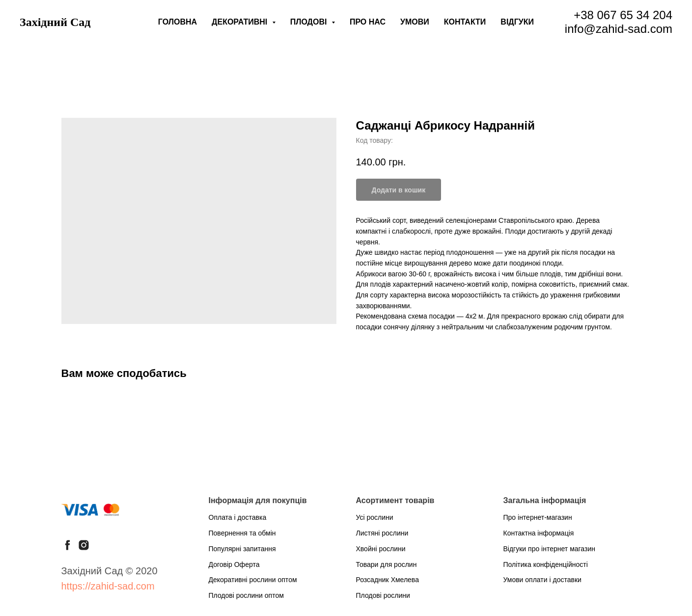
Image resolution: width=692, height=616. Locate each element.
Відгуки (517, 22)
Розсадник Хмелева (388, 580)
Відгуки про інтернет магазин (549, 549)
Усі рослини (375, 517)
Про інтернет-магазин (538, 517)
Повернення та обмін (242, 533)
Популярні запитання (242, 549)
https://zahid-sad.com (108, 586)
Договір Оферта (234, 564)
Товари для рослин (387, 564)
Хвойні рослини (381, 549)
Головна (178, 22)
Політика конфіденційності (546, 564)
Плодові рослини (383, 595)
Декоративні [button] (241, 22)
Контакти (465, 22)
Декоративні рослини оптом (253, 580)
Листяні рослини (382, 533)
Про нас (368, 22)
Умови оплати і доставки (542, 580)
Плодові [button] (310, 22)
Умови (415, 22)
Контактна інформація (539, 533)
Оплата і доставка (238, 517)
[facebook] (68, 545)
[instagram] (84, 545)
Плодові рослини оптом (246, 595)
